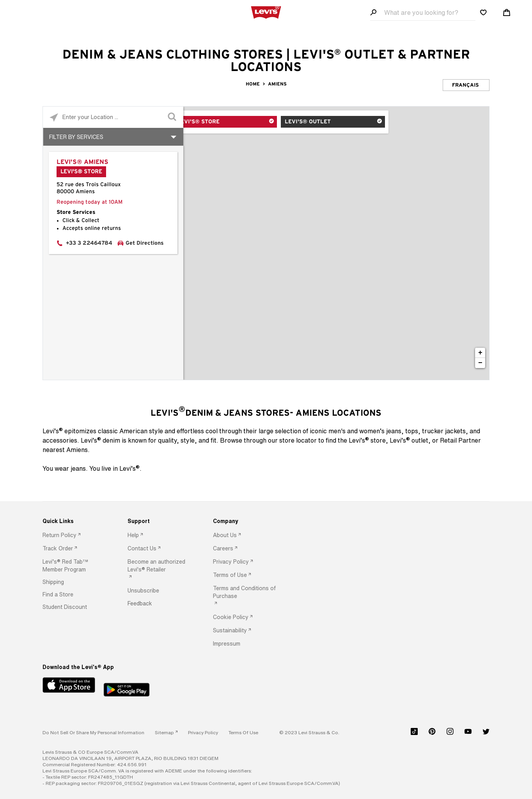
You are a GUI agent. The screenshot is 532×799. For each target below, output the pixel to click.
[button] (74, 566)
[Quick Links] (74, 521)
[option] (74, 536)
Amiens (277, 84)
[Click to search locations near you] (54, 117)
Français (465, 85)
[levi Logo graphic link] (266, 12)
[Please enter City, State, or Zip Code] (113, 117)
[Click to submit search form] (173, 117)
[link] (166, 732)
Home (253, 84)
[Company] (245, 521)
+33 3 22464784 (89, 243)
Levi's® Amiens (82, 162)
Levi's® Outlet (310, 122)
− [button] (480, 363)
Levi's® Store (216, 122)
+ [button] (480, 353)
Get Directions (145, 243)
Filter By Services (76, 137)
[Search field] (423, 13)
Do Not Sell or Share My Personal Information (93, 732)
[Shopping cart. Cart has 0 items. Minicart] (507, 12)
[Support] (160, 521)
